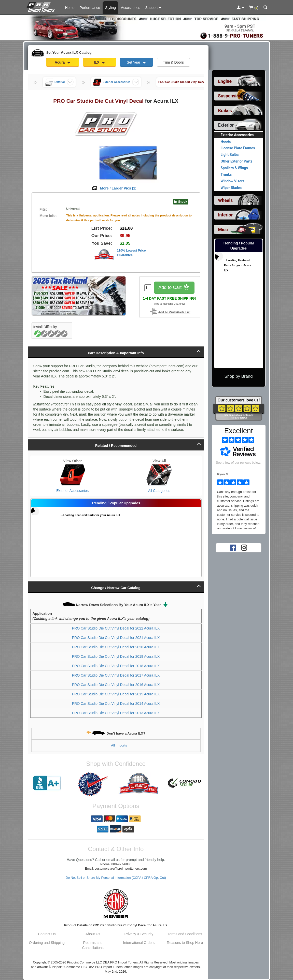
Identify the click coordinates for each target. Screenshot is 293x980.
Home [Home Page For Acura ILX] (70, 8)
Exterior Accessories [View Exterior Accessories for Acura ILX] (72, 491)
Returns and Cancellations (93, 945)
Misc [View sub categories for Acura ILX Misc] (223, 230)
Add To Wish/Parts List (174, 312)
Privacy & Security (139, 934)
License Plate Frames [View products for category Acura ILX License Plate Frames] (238, 148)
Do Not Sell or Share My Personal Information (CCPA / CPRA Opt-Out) (116, 878)
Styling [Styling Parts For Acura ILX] (110, 8)
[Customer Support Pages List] (153, 8)
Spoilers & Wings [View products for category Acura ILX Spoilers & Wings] (234, 168)
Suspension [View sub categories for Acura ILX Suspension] (230, 96)
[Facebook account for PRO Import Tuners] (233, 547)
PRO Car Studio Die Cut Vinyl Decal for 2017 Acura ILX (116, 675)
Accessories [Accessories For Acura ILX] (130, 8)
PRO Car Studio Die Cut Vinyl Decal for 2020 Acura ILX (116, 647)
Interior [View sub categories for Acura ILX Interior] (226, 215)
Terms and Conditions (185, 934)
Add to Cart (174, 288)
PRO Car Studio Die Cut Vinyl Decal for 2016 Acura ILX (116, 685)
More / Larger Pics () (118, 188)
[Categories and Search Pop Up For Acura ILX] (266, 8)
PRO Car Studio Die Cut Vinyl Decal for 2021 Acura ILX (116, 638)
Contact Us (47, 934)
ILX (100, 62)
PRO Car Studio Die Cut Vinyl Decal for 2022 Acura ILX (116, 628)
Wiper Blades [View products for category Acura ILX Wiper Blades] (231, 188)
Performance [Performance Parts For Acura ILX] (90, 8)
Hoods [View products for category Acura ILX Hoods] (226, 141)
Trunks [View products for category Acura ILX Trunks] (226, 174)
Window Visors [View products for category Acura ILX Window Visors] (233, 181)
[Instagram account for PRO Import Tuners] (244, 547)
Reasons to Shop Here (185, 943)
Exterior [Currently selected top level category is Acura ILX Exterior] (226, 125)
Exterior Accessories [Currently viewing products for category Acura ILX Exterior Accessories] (237, 135)
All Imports (119, 745)
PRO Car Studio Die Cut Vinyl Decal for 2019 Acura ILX (116, 656)
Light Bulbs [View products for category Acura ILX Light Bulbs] (230, 155)
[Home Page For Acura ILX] (42, 6)
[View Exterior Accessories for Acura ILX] (73, 475)
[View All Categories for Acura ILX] (159, 475)
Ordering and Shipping (47, 943)
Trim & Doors (173, 62)
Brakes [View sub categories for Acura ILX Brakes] (225, 111)
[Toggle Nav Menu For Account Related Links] (240, 8)
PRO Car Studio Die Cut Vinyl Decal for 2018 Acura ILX (116, 666)
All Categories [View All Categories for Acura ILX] (159, 491)
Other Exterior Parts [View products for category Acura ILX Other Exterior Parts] (237, 161)
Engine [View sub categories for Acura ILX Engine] (225, 81)
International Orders (139, 943)
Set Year (136, 62)
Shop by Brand (238, 376)
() (254, 8)
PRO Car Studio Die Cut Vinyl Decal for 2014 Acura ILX (116, 704)
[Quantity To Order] (148, 288)
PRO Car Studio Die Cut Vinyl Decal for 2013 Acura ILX (116, 713)
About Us (93, 934)
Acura (63, 62)
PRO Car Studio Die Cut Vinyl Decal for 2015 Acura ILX (116, 694)
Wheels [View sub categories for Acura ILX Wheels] (226, 200)
